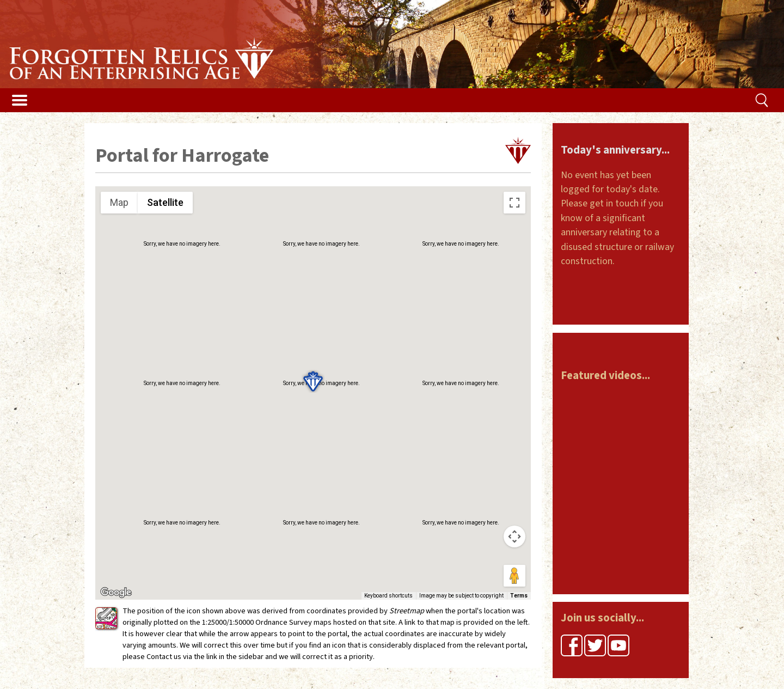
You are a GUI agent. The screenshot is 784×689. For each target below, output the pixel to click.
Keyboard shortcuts (388, 596)
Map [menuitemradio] (119, 202)
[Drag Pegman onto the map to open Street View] (514, 576)
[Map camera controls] (514, 536)
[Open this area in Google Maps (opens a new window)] (116, 593)
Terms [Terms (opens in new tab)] (519, 596)
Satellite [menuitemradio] (165, 202)
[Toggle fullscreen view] (514, 203)
